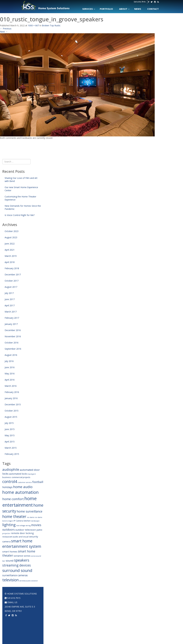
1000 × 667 (33, 25)
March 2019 (11, 256)
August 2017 (11, 287)
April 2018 (10, 262)
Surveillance (133, 624)
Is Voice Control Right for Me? (20, 215)
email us (11, 602)
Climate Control (64, 607)
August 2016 (11, 355)
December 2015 (13, 404)
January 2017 (11, 324)
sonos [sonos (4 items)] (27, 556)
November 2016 (13, 336)
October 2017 (12, 281)
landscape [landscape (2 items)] (35, 521)
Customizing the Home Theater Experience (20, 198)
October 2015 (12, 411)
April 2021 (10, 250)
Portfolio (132, 594)
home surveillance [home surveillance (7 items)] (30, 511)
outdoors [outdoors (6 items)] (9, 529)
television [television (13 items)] (11, 580)
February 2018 (12, 268)
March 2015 (11, 448)
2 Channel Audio (88, 615)
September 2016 (13, 349)
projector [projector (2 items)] (6, 533)
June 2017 (10, 299)
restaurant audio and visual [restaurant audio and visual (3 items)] (15, 537)
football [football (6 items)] (38, 482)
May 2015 (10, 435)
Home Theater (111, 594)
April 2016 (10, 380)
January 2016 (11, 398)
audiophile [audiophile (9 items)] (11, 469)
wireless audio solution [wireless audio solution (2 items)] (29, 581)
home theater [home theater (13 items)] (14, 516)
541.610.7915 (140, 2)
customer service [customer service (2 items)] (25, 482)
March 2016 (11, 386)
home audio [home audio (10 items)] (23, 487)
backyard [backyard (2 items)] (32, 474)
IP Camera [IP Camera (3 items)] (18, 521)
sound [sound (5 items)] (10, 561)
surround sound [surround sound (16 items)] (17, 570)
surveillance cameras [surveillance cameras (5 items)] (15, 575)
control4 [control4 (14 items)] (10, 481)
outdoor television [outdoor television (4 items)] (26, 530)
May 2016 (10, 374)
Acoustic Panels (112, 615)
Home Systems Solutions (46, 5)
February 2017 (12, 318)
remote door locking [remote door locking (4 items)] (22, 533)
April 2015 (10, 442)
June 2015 (10, 429)
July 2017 (9, 293)
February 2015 (12, 454)
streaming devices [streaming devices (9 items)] (17, 565)
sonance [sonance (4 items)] (18, 556)
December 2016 (13, 330)
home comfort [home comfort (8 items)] (13, 499)
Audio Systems (87, 594)
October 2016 (12, 343)
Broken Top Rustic (51, 25)
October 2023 (12, 231)
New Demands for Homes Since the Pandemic (23, 207)
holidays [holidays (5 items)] (7, 487)
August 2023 (11, 237)
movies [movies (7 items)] (36, 525)
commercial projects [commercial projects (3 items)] (21, 477)
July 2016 (9, 361)
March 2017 (11, 312)
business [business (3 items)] (7, 477)
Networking (133, 602)
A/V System (132, 607)
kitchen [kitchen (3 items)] (27, 521)
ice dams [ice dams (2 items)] (31, 517)
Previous (6, 29)
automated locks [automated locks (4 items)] (18, 474)
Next (4, 32)
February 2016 (12, 392)
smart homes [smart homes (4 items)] (10, 551)
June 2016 (10, 367)
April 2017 (10, 305)
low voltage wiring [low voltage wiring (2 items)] (23, 526)
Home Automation (66, 594)
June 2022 (10, 244)
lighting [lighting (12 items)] (9, 525)
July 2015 (9, 423)
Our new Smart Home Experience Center (21, 189)
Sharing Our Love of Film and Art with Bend (21, 180)
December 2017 (13, 275)
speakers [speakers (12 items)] (22, 560)
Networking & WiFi (65, 602)
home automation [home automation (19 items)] (20, 492)
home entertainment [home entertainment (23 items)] (19, 502)
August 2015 (11, 417)
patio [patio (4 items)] (39, 530)
